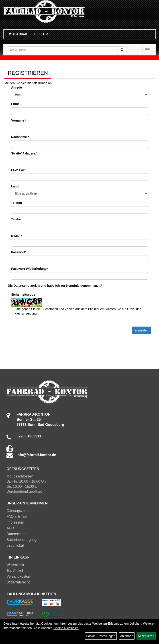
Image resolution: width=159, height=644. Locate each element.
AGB (10, 528)
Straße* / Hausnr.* (24, 153)
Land (15, 186)
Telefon (17, 203)
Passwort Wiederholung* (30, 269)
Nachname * (20, 137)
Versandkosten (18, 576)
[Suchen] (122, 50)
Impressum (15, 522)
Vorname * (19, 120)
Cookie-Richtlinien (66, 628)
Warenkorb (15, 565)
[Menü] (147, 50)
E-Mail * (17, 236)
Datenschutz (16, 534)
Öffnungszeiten (18, 511)
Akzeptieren (146, 636)
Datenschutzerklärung (30, 286)
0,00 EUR (28, 34)
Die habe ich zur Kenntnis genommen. (53, 286)
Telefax (16, 219)
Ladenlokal (15, 545)
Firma (15, 104)
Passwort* (19, 252)
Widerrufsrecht (18, 582)
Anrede (16, 87)
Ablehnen (127, 636)
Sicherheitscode (23, 295)
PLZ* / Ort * (19, 170)
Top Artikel (15, 571)
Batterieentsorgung (21, 540)
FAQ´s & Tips (17, 517)
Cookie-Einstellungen (101, 636)
